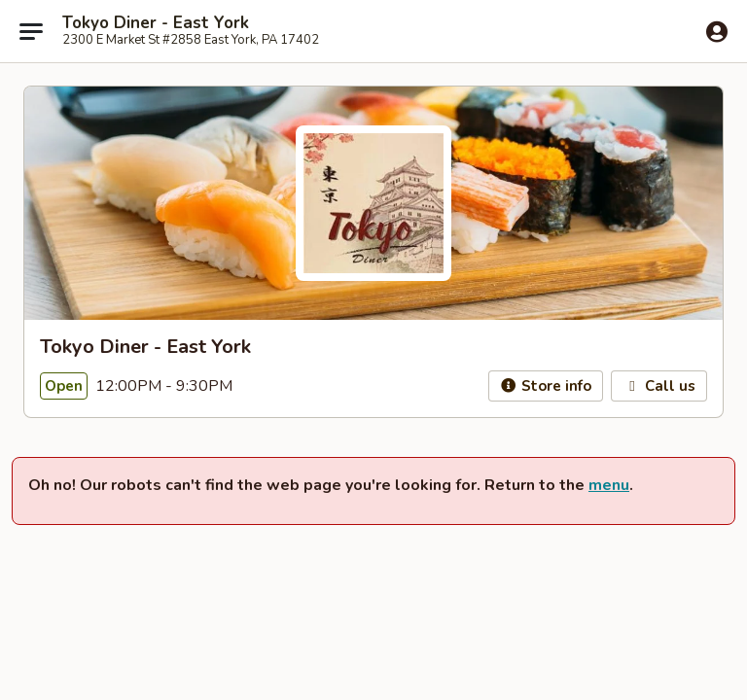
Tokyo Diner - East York (156, 23)
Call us (659, 386)
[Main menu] (31, 31)
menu (609, 485)
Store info (546, 386)
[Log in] (717, 32)
